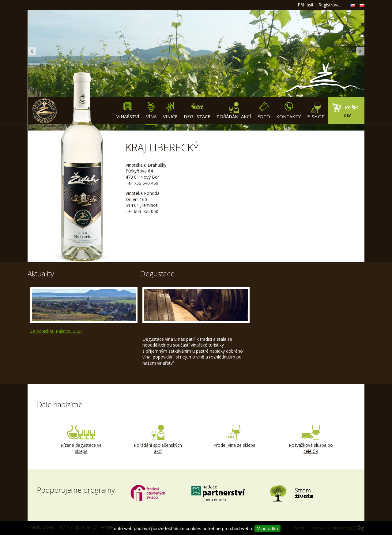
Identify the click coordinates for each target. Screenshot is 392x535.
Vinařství (128, 111)
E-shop (316, 111)
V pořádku (267, 528)
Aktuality (41, 273)
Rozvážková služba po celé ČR (311, 439)
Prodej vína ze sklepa (234, 436)
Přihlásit (306, 5)
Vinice (170, 111)
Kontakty (289, 111)
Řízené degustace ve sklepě (81, 439)
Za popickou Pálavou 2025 (56, 331)
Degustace (197, 111)
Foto (264, 111)
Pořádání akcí (234, 111)
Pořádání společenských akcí (158, 439)
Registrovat (330, 5)
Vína (151, 111)
